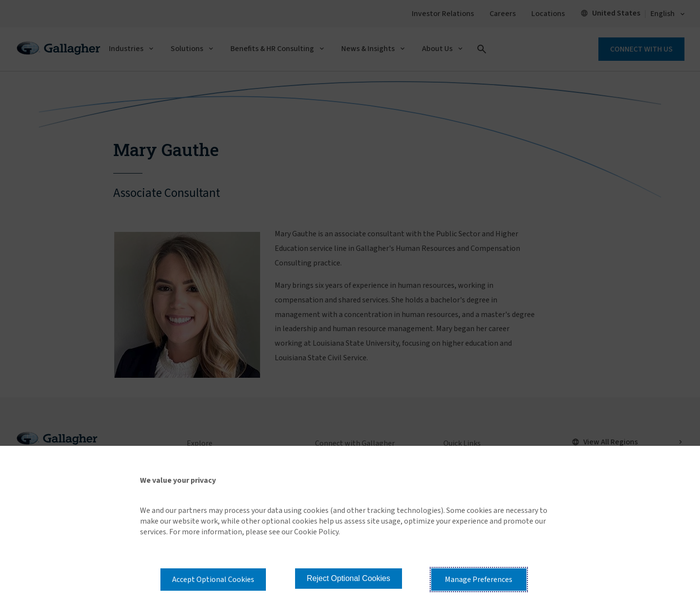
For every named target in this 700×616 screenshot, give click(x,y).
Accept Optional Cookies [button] (213, 580)
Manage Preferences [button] (479, 580)
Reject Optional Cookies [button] (349, 578)
